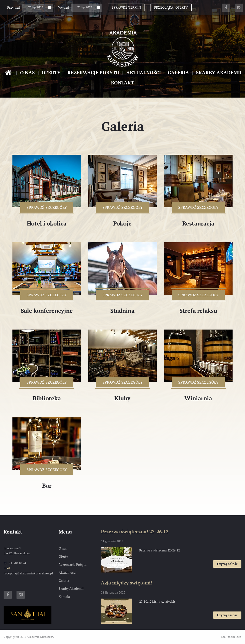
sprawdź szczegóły (50, 209)
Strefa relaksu (198, 311)
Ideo (239, 637)
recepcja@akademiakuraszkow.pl (28, 573)
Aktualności (144, 73)
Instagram (239, 8)
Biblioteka (47, 398)
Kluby (122, 398)
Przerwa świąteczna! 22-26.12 (135, 531)
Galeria (178, 73)
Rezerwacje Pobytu (93, 73)
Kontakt (122, 83)
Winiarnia (198, 398)
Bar (47, 486)
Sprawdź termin (126, 7)
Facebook (226, 8)
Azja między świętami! (127, 583)
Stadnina (122, 311)
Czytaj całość (229, 564)
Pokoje (122, 223)
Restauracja (198, 223)
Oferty (51, 73)
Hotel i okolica (47, 223)
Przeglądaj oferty (171, 7)
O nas (27, 73)
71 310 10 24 (17, 563)
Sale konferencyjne (47, 311)
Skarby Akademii (219, 73)
